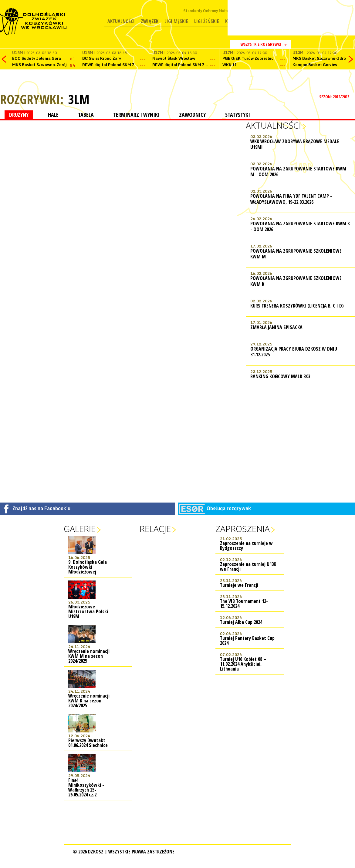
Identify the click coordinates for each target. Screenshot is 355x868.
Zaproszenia (243, 529)
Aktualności (121, 21)
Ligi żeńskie (207, 21)
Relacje (155, 529)
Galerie (80, 529)
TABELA (86, 115)
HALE (53, 115)
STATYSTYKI (238, 115)
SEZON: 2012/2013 (335, 97)
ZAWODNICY (192, 115)
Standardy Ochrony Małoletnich (212, 11)
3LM (79, 99)
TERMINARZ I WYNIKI (136, 115)
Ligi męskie (176, 21)
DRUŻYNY (19, 115)
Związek (150, 21)
